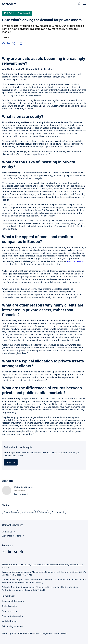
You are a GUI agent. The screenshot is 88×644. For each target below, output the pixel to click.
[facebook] (22, 552)
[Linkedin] (10, 552)
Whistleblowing (9, 621)
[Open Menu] (84, 4)
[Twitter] (14, 44)
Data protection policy (12, 616)
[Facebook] (4, 44)
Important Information (13, 601)
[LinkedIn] (9, 44)
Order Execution (10, 606)
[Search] (79, 4)
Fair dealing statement (13, 626)
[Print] (21, 44)
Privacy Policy (8, 596)
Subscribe (11, 462)
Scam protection (10, 611)
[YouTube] (16, 552)
